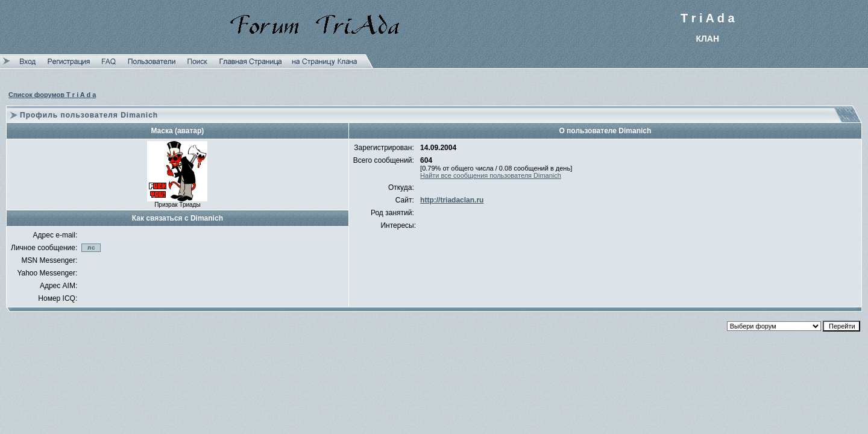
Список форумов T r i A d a (52, 95)
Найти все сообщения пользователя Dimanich (491, 175)
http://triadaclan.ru (452, 200)
